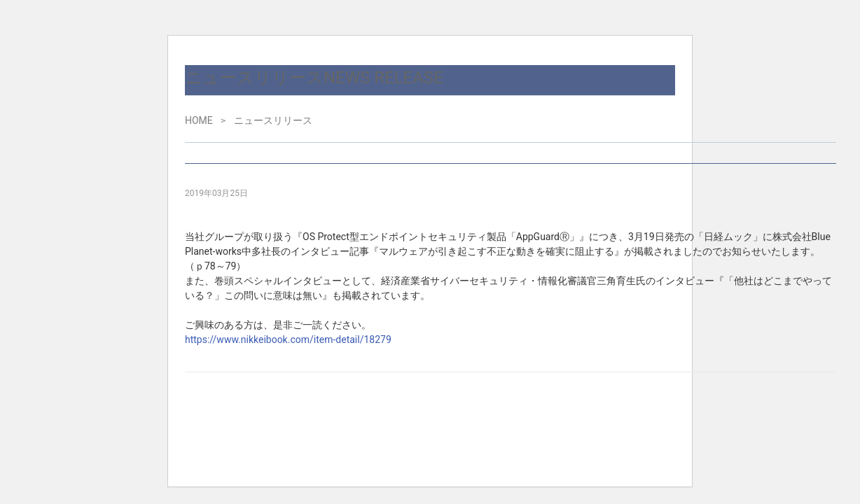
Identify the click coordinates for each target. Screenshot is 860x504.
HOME (199, 120)
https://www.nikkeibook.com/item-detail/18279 (288, 339)
